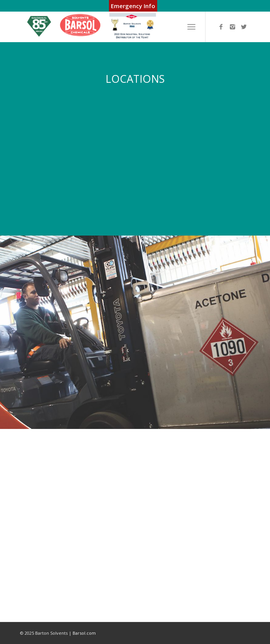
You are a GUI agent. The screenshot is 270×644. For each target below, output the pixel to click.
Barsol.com (84, 633)
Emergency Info (133, 6)
